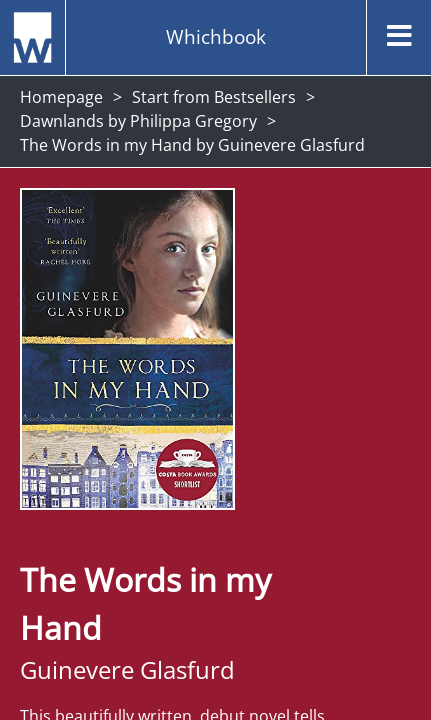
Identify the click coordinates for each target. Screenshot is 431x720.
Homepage (61, 97)
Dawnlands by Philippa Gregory (138, 121)
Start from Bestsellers (214, 97)
